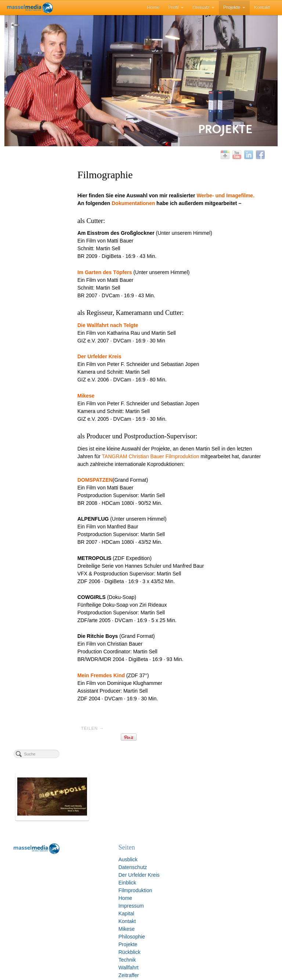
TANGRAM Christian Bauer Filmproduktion (187, 464)
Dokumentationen (153, 211)
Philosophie (79, 932)
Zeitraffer (76, 970)
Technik (75, 955)
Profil (176, 7)
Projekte (234, 7)
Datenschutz (80, 862)
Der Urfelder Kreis (87, 870)
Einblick (75, 878)
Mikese (74, 924)
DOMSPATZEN (115, 495)
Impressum (79, 901)
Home (153, 7)
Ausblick (76, 855)
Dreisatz (203, 7)
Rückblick (77, 947)
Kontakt (262, 7)
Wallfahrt (76, 963)
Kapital (74, 909)
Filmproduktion (83, 886)
